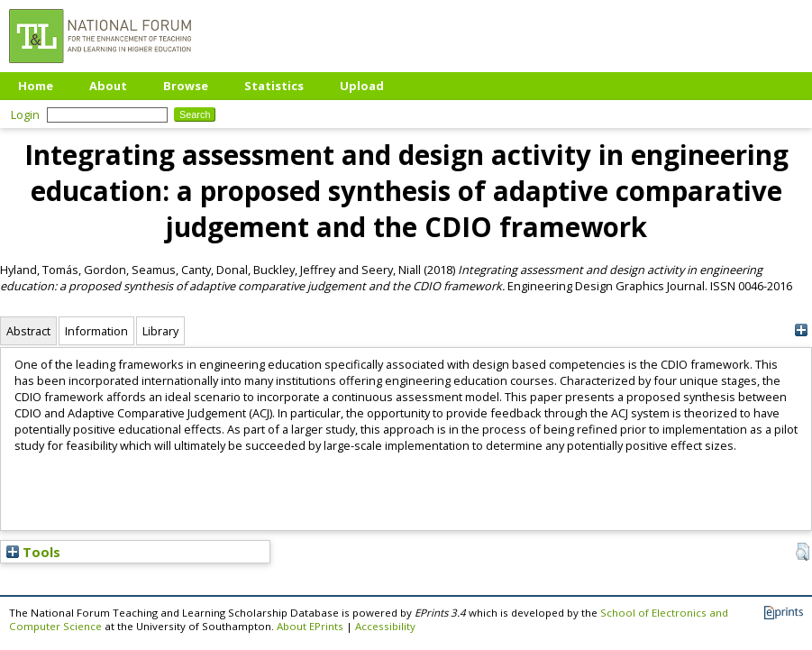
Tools (33, 552)
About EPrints (310, 626)
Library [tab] (160, 331)
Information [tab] (96, 331)
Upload (362, 86)
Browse (186, 86)
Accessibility (385, 626)
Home (36, 86)
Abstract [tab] (28, 331)
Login (25, 114)
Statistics (274, 86)
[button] (803, 552)
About (108, 86)
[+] (801, 330)
